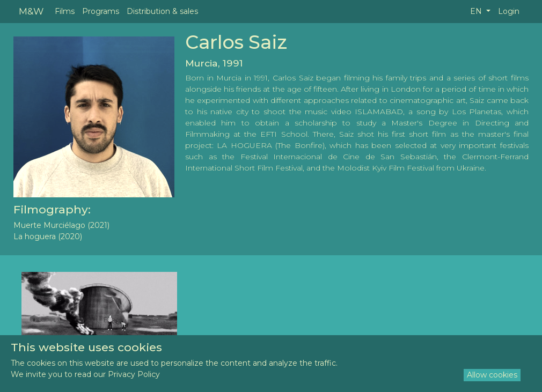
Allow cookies (492, 375)
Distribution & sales (162, 11)
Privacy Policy (134, 374)
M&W (31, 11)
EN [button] (477, 11)
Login (509, 11)
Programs (101, 11)
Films (65, 11)
